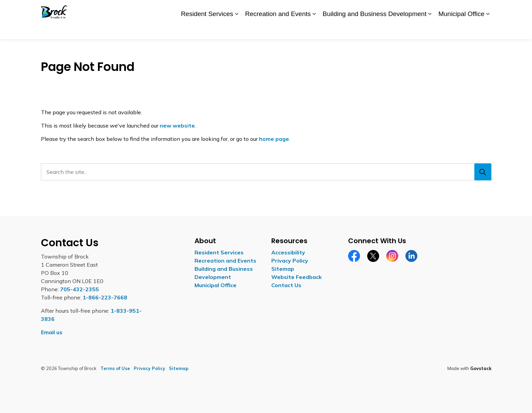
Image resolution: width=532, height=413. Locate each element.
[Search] (483, 172)
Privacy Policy (290, 261)
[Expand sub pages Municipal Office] (488, 30)
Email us (52, 332)
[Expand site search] (485, 10)
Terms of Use (115, 368)
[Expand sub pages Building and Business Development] (430, 30)
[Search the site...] (266, 172)
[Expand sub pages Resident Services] (236, 30)
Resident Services (207, 29)
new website (177, 126)
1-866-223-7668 (105, 297)
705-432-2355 (80, 289)
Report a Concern (420, 10)
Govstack (481, 368)
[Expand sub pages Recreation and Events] (314, 30)
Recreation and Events (278, 29)
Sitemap (283, 269)
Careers (385, 10)
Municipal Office (462, 29)
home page (274, 139)
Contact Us (459, 10)
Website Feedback (297, 277)
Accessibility (356, 10)
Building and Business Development (374, 29)
